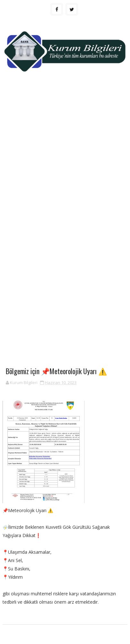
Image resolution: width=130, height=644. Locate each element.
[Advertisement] (65, 154)
